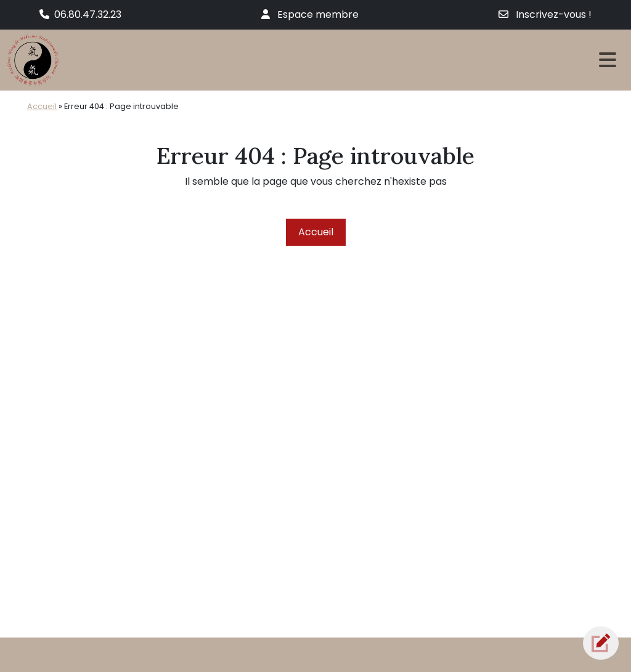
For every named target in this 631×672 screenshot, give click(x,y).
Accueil (42, 106)
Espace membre (310, 14)
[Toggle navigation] (608, 60)
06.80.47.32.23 (80, 14)
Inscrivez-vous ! (545, 14)
